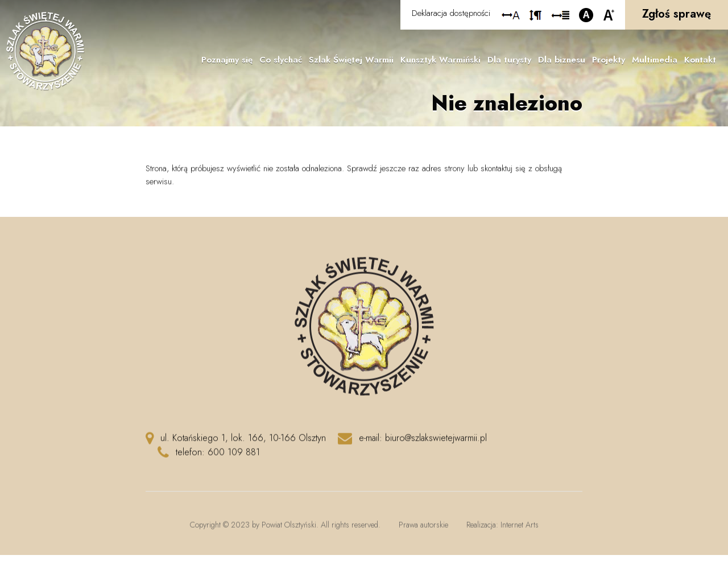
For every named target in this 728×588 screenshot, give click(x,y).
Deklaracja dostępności (451, 13)
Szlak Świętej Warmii (351, 60)
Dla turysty (509, 60)
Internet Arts (520, 529)
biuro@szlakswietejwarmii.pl (436, 442)
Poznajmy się (227, 60)
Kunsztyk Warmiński (440, 60)
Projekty (609, 60)
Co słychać (281, 60)
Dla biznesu (562, 60)
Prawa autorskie (423, 529)
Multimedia (655, 60)
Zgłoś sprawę (677, 14)
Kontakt (700, 60)
